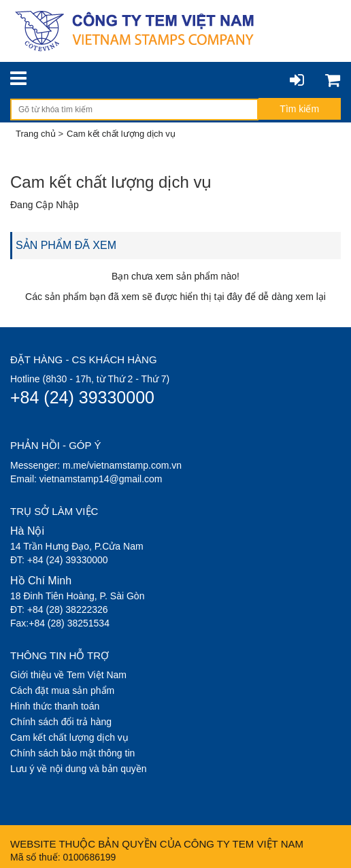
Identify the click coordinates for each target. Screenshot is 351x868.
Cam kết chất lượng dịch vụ (69, 737)
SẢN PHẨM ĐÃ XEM (66, 245)
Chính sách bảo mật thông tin (72, 753)
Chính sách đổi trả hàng (61, 722)
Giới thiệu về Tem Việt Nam (68, 675)
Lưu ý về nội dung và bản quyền (79, 769)
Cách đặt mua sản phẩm (62, 690)
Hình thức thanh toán (55, 706)
